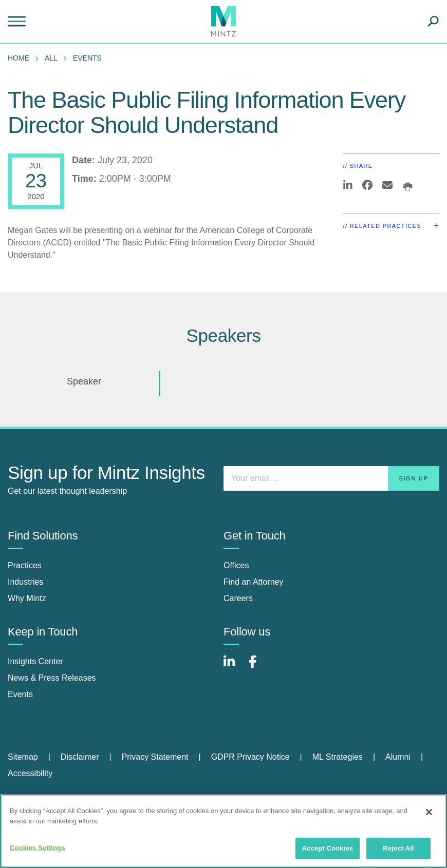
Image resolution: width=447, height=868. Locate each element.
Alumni (398, 757)
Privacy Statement (155, 757)
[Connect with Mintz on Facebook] (259, 667)
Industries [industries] (25, 582)
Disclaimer (80, 757)
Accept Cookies (328, 848)
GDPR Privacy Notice (250, 757)
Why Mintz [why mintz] (27, 598)
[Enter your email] (331, 478)
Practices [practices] (25, 565)
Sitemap (23, 757)
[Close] (429, 812)
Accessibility (30, 773)
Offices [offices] (236, 565)
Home (18, 58)
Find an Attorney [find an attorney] (254, 582)
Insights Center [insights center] (35, 661)
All (51, 58)
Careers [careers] (238, 598)
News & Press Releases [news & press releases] (52, 678)
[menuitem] (21, 58)
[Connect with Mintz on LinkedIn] (234, 667)
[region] (223, 831)
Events (87, 58)
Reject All (398, 848)
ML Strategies (338, 757)
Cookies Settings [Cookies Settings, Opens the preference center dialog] (38, 848)
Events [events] (20, 694)
